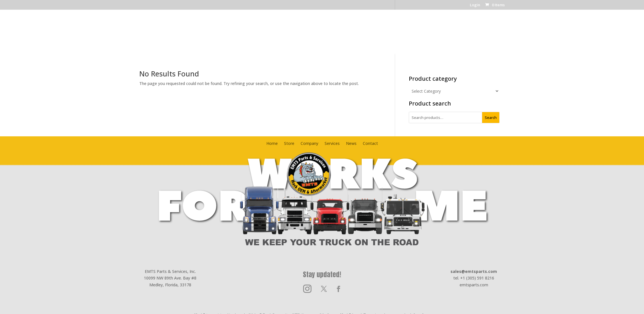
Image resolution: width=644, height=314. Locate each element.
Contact (401, 35)
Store (260, 35)
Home (240, 35)
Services (356, 35)
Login (475, 5)
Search (491, 118)
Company (284, 35)
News (379, 35)
